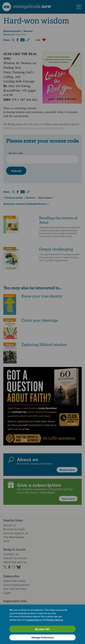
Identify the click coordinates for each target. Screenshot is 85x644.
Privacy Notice (55, 620)
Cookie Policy (34, 620)
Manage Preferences (43, 637)
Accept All (42, 629)
